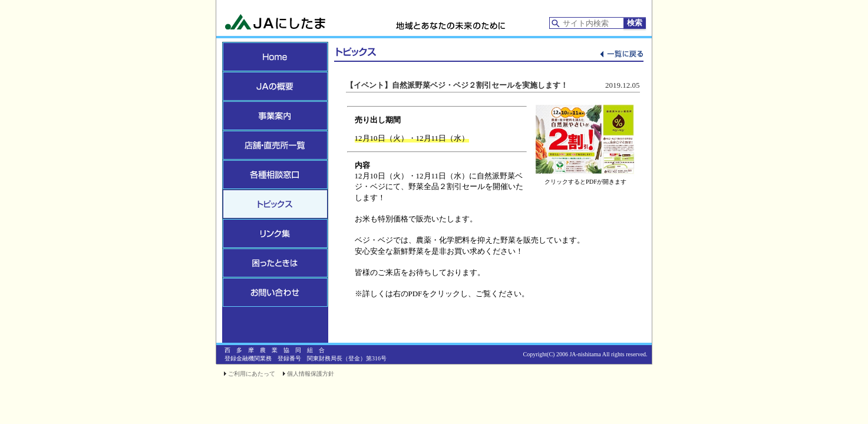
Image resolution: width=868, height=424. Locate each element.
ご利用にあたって (252, 374)
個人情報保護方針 (311, 374)
